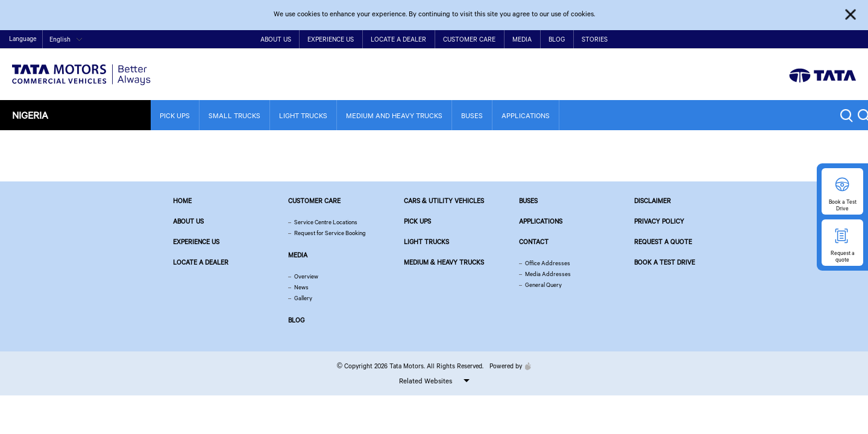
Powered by (507, 366)
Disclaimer (653, 201)
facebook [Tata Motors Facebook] (775, 39)
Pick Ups (175, 115)
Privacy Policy (659, 221)
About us (188, 221)
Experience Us (331, 39)
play (813, 39)
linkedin (850, 39)
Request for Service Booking (330, 233)
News (301, 287)
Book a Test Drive (665, 262)
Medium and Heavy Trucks (394, 115)
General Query (543, 285)
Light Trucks (303, 115)
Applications (526, 115)
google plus (832, 39)
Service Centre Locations (326, 222)
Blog (557, 39)
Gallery (303, 298)
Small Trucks (234, 115)
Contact (744, 40)
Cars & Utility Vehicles (444, 201)
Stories (595, 39)
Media (522, 39)
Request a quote (663, 242)
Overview (306, 276)
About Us (276, 39)
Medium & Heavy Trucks (444, 262)
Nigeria (30, 115)
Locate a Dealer (398, 39)
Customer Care (469, 39)
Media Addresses (548, 274)
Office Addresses (548, 263)
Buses (472, 115)
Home (718, 40)
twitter (794, 39)
